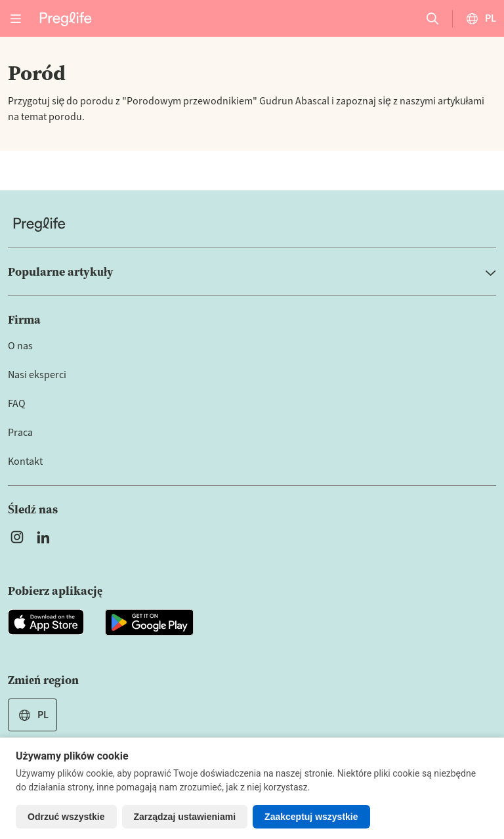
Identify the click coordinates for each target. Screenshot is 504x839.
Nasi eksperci (37, 375)
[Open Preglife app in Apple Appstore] (46, 622)
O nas (20, 346)
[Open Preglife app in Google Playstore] (149, 622)
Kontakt (25, 462)
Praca (20, 433)
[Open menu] (16, 18)
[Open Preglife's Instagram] (17, 537)
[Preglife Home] (66, 18)
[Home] (252, 224)
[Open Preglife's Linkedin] (46, 537)
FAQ (17, 404)
